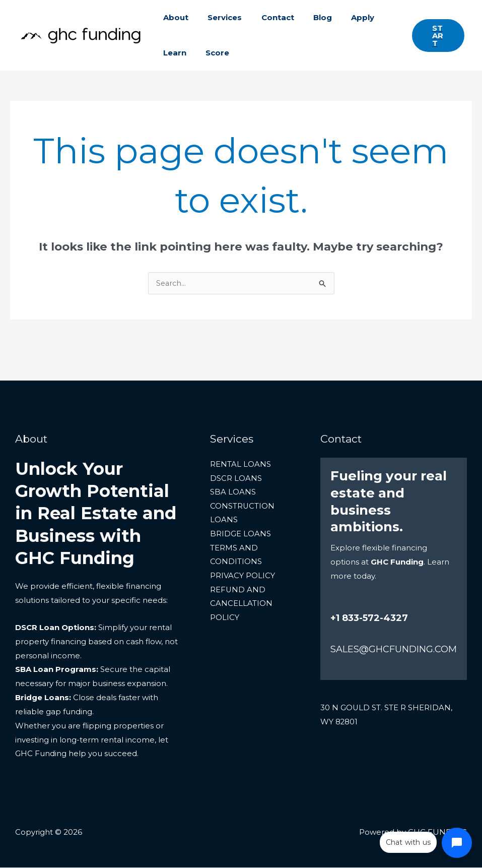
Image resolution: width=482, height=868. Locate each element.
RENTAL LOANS (240, 465)
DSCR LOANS (236, 479)
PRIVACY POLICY (243, 577)
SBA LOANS (233, 493)
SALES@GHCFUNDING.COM (394, 650)
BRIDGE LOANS (240, 535)
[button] (436, 35)
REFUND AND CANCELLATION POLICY (241, 606)
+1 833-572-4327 (369, 618)
